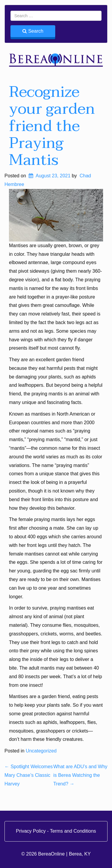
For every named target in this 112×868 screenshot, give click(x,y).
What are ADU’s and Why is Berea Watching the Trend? (80, 775)
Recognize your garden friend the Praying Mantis (52, 126)
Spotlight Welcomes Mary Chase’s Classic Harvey (29, 775)
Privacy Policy (31, 831)
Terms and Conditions (73, 831)
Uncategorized (41, 751)
